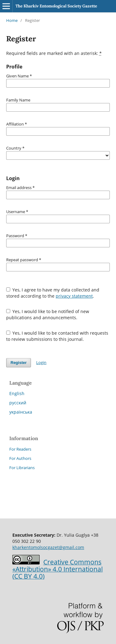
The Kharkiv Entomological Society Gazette (56, 6)
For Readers (20, 449)
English (17, 393)
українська (21, 412)
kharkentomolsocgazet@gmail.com (48, 547)
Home (12, 20)
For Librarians (22, 468)
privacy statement (74, 296)
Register (19, 363)
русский (18, 403)
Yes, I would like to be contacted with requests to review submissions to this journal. (57, 336)
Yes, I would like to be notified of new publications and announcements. (48, 314)
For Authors (20, 458)
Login (41, 362)
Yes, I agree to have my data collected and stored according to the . (53, 293)
